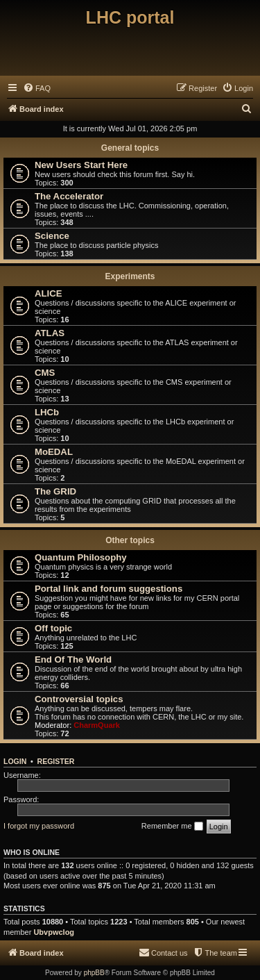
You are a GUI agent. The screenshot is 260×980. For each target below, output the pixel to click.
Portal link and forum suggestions (109, 589)
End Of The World (73, 659)
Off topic (53, 628)
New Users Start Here (81, 165)
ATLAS (50, 333)
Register (56, 761)
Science (52, 236)
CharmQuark (97, 725)
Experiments (130, 276)
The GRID (55, 491)
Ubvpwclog (54, 932)
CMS (45, 373)
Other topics (130, 540)
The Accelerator (69, 196)
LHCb (47, 412)
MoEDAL (54, 452)
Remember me (172, 827)
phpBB (94, 973)
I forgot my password (39, 826)
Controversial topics (79, 699)
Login (15, 761)
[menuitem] (37, 88)
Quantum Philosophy (81, 557)
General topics (130, 148)
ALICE (49, 293)
